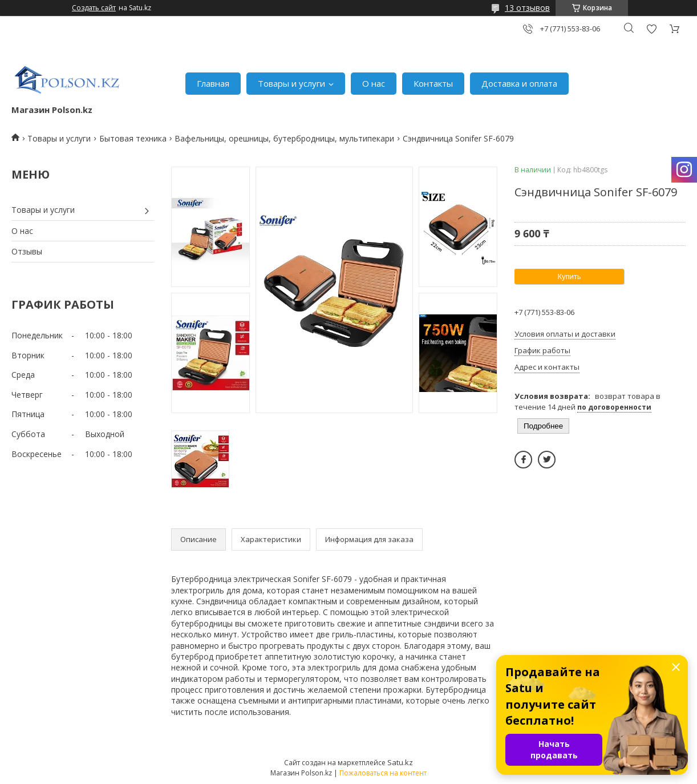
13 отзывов (527, 8)
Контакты (433, 83)
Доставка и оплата (519, 83)
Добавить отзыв (651, 29)
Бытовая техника (133, 138)
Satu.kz (400, 762)
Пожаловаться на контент (383, 773)
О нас (374, 83)
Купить (569, 276)
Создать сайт (94, 8)
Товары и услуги (291, 83)
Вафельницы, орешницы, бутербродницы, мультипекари (284, 138)
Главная (213, 83)
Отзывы (27, 251)
